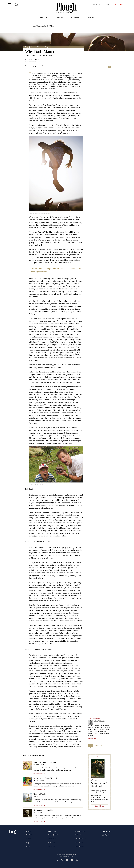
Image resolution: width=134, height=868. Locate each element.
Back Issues (52, 843)
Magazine (44, 18)
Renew (107, 5)
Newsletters (52, 847)
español (42, 66)
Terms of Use (72, 857)
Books (60, 18)
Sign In (97, 5)
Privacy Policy (63, 857)
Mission (29, 839)
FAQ (28, 843)
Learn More (99, 806)
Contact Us (78, 835)
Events (91, 18)
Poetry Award (79, 843)
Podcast (75, 18)
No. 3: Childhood (39, 47)
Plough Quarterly (29, 47)
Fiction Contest (79, 847)
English (106, 835)
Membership (52, 839)
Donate (28, 847)
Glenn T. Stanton (34, 59)
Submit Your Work (80, 839)
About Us (29, 835)
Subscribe (119, 5)
